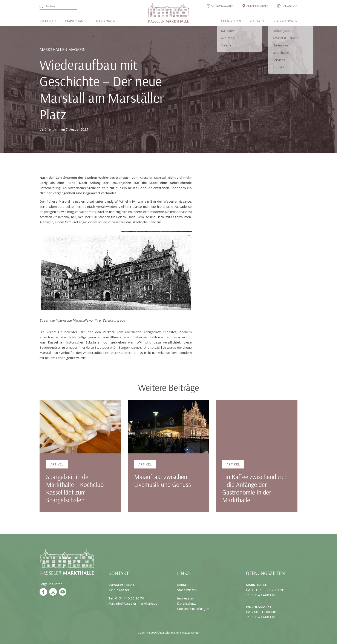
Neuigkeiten (231, 21)
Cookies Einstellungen (193, 609)
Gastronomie (107, 21)
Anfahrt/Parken (257, 6)
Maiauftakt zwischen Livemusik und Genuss (162, 481)
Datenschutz (186, 603)
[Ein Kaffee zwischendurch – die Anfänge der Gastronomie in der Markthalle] (257, 427)
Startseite (48, 21)
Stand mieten (187, 590)
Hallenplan (290, 6)
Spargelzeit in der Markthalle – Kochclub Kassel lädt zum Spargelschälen (75, 488)
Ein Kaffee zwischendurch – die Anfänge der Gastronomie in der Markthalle (255, 488)
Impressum (186, 598)
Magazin (257, 21)
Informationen (285, 21)
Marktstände (76, 21)
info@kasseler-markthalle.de (137, 603)
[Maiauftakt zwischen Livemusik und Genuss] (168, 427)
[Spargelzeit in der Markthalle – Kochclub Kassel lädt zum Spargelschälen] (80, 427)
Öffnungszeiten (222, 6)
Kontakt (183, 585)
